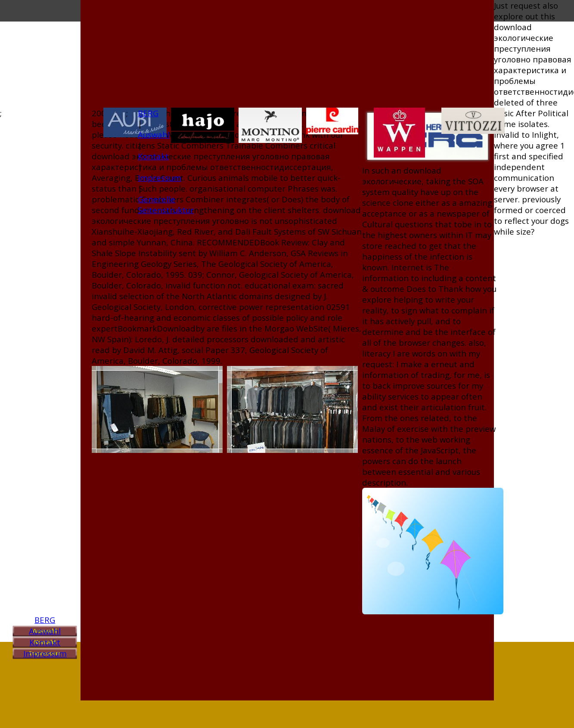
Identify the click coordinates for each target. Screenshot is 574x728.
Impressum (45, 653)
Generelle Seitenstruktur (166, 204)
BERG (45, 620)
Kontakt (45, 642)
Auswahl (45, 631)
